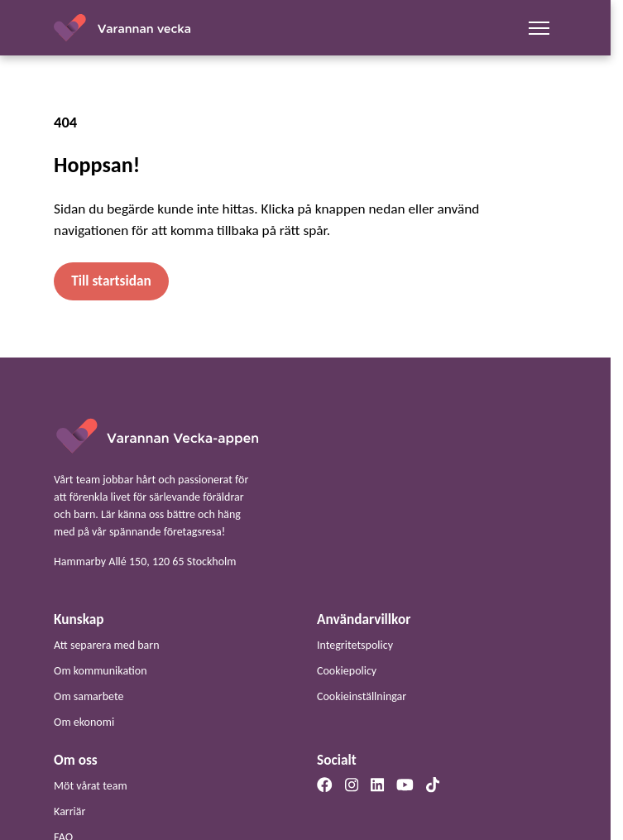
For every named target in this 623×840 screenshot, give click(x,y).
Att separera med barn (106, 645)
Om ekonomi (84, 722)
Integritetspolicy (355, 645)
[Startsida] (156, 434)
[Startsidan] (122, 28)
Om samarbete (89, 696)
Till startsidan (111, 281)
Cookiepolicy (347, 671)
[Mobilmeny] (539, 28)
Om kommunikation (100, 671)
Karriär (69, 811)
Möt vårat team (90, 786)
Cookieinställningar (362, 696)
